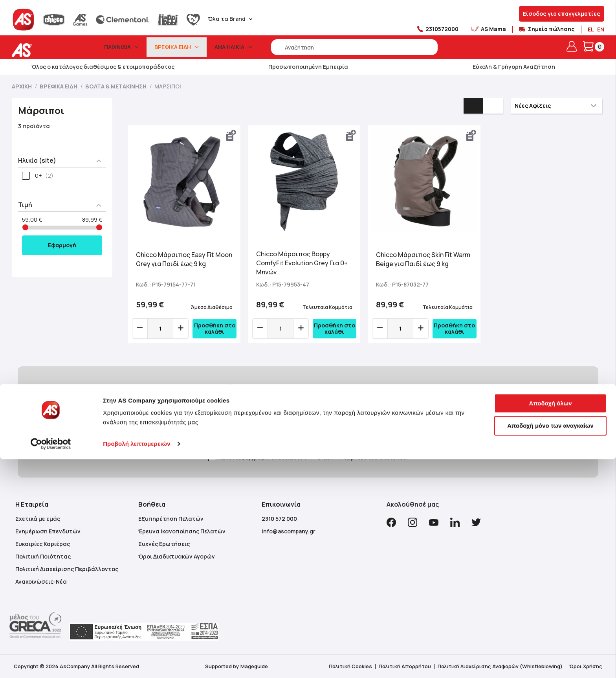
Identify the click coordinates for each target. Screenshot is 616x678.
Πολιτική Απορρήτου (340, 457)
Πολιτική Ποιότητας (43, 556)
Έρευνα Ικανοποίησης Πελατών (182, 531)
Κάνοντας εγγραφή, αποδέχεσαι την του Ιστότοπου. (313, 457)
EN (601, 29)
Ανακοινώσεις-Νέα (41, 582)
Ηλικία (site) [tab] (37, 160)
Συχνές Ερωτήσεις (164, 544)
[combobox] (354, 47)
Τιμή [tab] (25, 205)
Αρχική (22, 86)
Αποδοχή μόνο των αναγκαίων (550, 644)
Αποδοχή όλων (550, 622)
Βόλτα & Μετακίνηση (116, 86)
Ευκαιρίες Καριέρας (43, 544)
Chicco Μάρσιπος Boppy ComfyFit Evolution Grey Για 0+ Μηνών (302, 263)
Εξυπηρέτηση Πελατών (171, 519)
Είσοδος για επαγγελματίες (562, 14)
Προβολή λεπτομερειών (137, 662)
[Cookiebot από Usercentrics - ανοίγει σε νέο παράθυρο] (51, 663)
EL (591, 29)
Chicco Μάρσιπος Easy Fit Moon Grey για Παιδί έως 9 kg (184, 259)
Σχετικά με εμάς (38, 519)
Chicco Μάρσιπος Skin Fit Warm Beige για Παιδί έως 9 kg (423, 259)
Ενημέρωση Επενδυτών (48, 531)
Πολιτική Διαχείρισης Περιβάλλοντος (67, 569)
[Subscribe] (376, 431)
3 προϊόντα (34, 126)
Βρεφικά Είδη (59, 86)
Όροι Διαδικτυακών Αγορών (177, 556)
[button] (231, 136)
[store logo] (46, 50)
